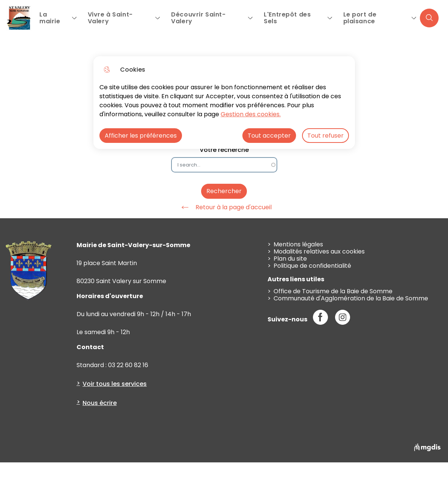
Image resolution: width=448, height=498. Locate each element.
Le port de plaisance (360, 18)
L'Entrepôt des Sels (287, 18)
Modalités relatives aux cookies (319, 251)
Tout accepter (269, 136)
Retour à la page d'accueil (224, 207)
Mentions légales (298, 244)
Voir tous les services (115, 384)
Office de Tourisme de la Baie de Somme (333, 291)
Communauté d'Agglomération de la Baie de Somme (351, 298)
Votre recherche (224, 150)
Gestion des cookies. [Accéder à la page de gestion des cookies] (251, 114)
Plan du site (290, 259)
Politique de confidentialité (312, 266)
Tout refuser (325, 136)
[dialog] (224, 103)
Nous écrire (100, 403)
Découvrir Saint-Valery (198, 18)
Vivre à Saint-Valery (110, 18)
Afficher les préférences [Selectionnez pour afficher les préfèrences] (141, 136)
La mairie (50, 18)
